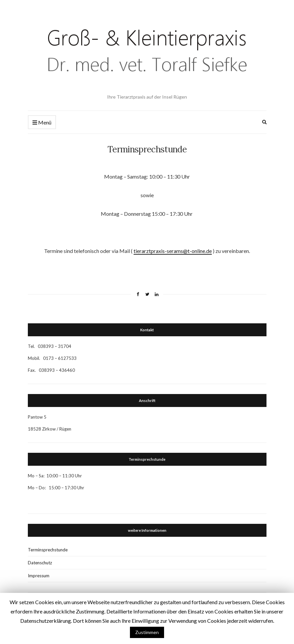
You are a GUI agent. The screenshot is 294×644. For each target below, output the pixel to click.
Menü (42, 123)
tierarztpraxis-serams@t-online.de (173, 251)
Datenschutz (40, 563)
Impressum (39, 576)
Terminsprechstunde (48, 550)
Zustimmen (147, 632)
